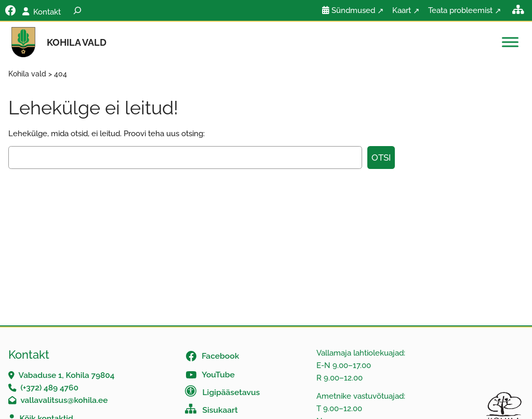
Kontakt (47, 12)
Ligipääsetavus (231, 392)
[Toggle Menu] (510, 42)
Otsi (381, 158)
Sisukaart (220, 410)
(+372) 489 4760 (49, 388)
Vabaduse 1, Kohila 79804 (67, 375)
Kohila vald (77, 42)
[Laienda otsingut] (77, 10)
